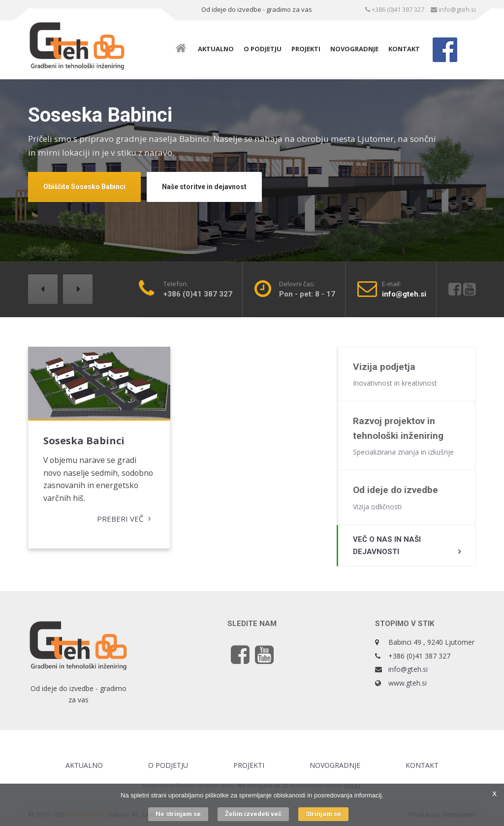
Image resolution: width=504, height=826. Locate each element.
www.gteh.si (408, 683)
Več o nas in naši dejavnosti (387, 546)
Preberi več (117, 518)
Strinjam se (323, 814)
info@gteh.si (453, 9)
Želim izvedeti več (253, 814)
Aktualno (216, 49)
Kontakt (404, 49)
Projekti (306, 49)
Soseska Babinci (84, 439)
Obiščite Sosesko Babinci (84, 187)
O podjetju (263, 49)
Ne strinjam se (178, 814)
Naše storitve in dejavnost (204, 187)
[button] (43, 289)
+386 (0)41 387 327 (395, 9)
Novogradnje (354, 49)
